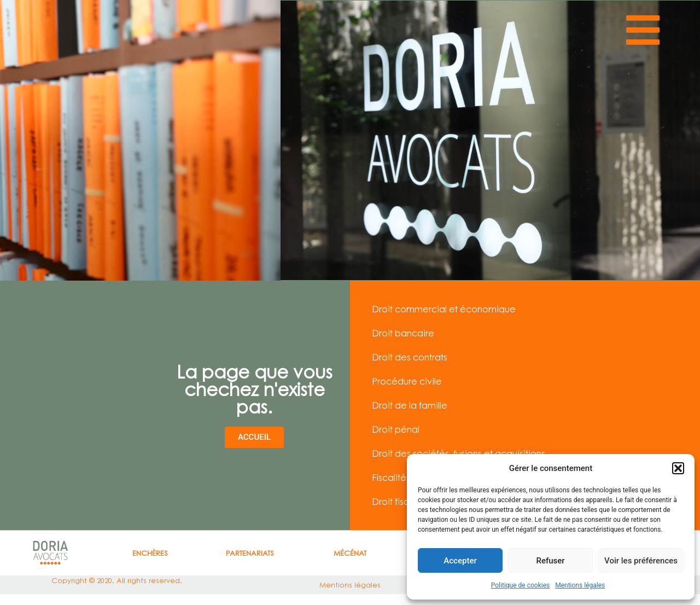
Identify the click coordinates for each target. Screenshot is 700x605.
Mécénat (350, 553)
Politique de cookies (520, 585)
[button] (678, 468)
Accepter (460, 561)
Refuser (550, 561)
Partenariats (250, 553)
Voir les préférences (641, 561)
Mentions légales (580, 585)
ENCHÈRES (150, 553)
